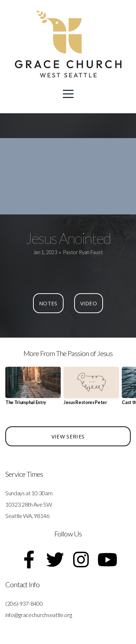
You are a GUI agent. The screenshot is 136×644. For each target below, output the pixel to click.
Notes (48, 303)
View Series (68, 436)
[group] (33, 389)
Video (89, 303)
